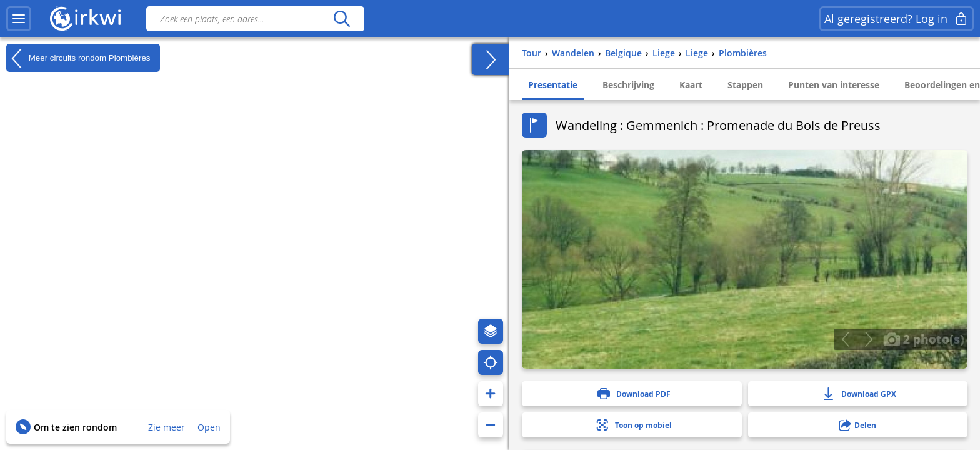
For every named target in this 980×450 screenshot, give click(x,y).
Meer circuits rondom (78, 58)
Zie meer (167, 427)
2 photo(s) (924, 339)
